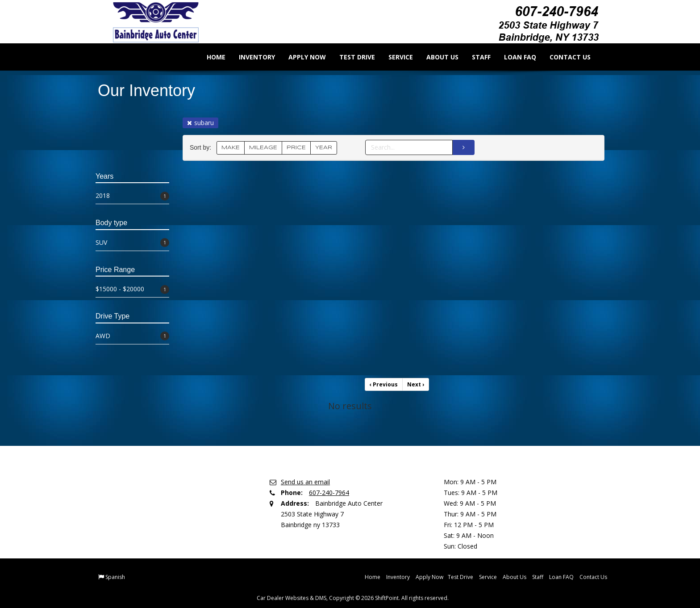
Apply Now (301, 57)
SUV (132, 243)
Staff (475, 57)
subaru (200, 123)
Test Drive (351, 57)
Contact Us (564, 57)
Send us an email (305, 482)
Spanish (115, 577)
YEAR (324, 148)
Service (394, 57)
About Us (436, 57)
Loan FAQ (514, 57)
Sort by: (202, 148)
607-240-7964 (329, 493)
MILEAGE (263, 148)
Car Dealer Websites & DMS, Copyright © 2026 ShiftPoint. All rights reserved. (353, 598)
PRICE (296, 148)
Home (210, 57)
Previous (384, 384)
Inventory (251, 57)
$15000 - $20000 (132, 289)
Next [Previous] (416, 384)
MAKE (231, 148)
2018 (132, 196)
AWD (132, 336)
